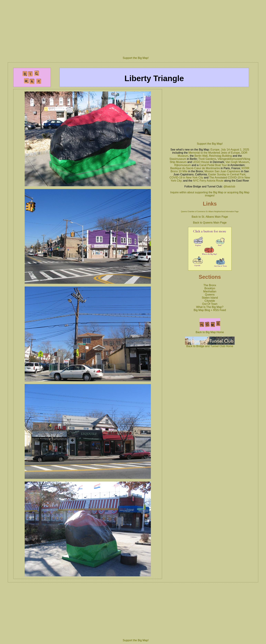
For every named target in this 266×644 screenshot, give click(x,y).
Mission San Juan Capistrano (222, 171)
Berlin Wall (201, 156)
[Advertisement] (136, 27)
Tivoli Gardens (207, 159)
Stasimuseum (178, 159)
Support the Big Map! (136, 58)
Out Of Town (210, 304)
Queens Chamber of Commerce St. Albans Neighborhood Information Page (210, 212)
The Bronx (210, 285)
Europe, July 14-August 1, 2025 (230, 150)
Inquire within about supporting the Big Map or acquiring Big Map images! (210, 194)
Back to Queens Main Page (210, 223)
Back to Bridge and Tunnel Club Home (210, 345)
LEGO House (201, 162)
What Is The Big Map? (210, 307)
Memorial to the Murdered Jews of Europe (214, 153)
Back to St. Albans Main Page (210, 217)
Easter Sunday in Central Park (227, 174)
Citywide (210, 301)
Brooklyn (210, 288)
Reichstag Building (221, 156)
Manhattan (210, 291)
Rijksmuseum (183, 165)
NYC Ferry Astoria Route (208, 181)
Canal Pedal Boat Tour (213, 165)
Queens (210, 295)
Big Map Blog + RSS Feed (210, 310)
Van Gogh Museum (237, 162)
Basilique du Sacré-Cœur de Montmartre (195, 168)
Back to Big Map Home (210, 331)
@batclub (229, 187)
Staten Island (210, 298)
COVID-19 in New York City (186, 178)
